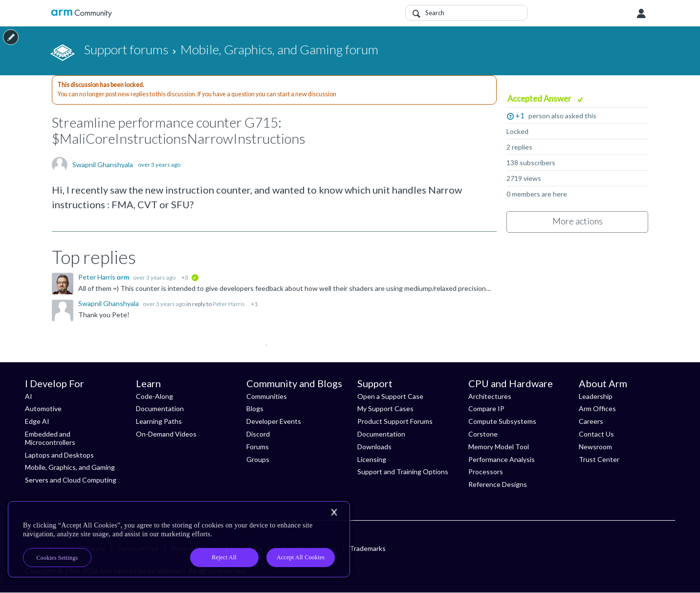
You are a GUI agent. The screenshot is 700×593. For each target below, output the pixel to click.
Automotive (43, 408)
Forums (258, 447)
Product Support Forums (395, 421)
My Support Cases (385, 408)
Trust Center (599, 459)
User (641, 14)
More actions (578, 221)
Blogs (255, 408)
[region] (179, 539)
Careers (591, 421)
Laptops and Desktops (59, 455)
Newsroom (595, 447)
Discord (258, 434)
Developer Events (274, 421)
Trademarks (368, 548)
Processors (486, 472)
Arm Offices (597, 408)
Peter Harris (98, 277)
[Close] (334, 512)
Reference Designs (498, 484)
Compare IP (486, 408)
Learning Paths (159, 421)
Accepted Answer (540, 99)
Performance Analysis (502, 459)
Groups (258, 459)
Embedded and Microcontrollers (50, 438)
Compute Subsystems (502, 421)
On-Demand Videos (166, 434)
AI (29, 396)
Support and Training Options (403, 472)
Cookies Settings (57, 558)
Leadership (596, 396)
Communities (267, 396)
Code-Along (154, 396)
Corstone (483, 434)
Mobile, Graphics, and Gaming (70, 467)
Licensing (372, 459)
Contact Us (596, 434)
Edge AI (37, 421)
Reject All (224, 557)
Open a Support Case (390, 396)
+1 (520, 115)
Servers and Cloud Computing (71, 480)
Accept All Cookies (301, 557)
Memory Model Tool (499, 447)
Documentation (160, 408)
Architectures (490, 396)
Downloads (374, 447)
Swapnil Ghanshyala (103, 165)
